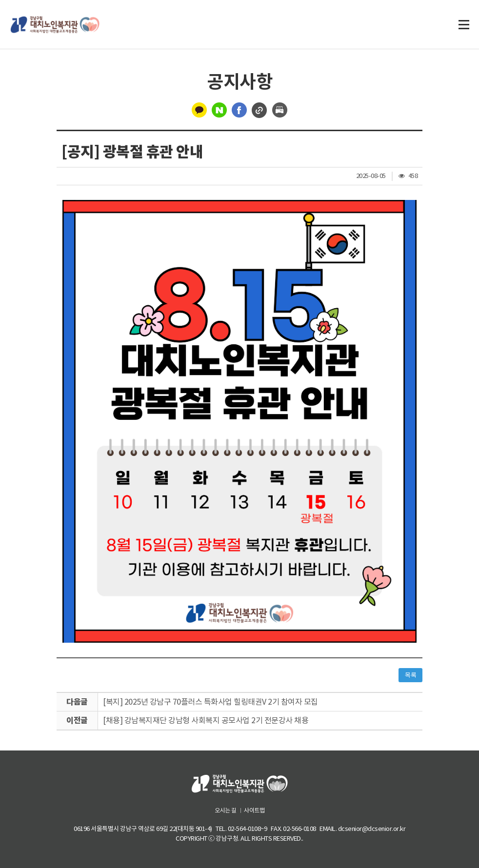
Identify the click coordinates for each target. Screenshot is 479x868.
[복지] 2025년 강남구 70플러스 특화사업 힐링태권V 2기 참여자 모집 (210, 702)
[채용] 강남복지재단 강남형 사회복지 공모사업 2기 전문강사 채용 (206, 720)
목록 (410, 675)
